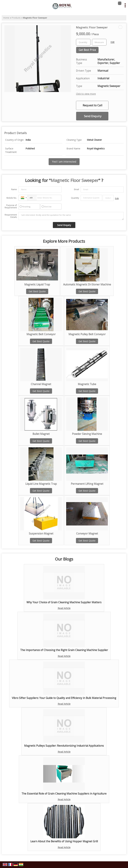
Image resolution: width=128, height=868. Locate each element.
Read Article (64, 608)
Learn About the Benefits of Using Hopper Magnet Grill (64, 841)
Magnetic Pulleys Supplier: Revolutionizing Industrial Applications (64, 746)
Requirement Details (11, 216)
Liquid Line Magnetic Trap (41, 484)
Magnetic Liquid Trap (37, 285)
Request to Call (92, 105)
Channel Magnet (41, 384)
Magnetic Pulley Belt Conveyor (87, 334)
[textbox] (99, 42)
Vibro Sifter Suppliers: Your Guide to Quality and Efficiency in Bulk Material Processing (64, 698)
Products (16, 18)
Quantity (75, 198)
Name (14, 189)
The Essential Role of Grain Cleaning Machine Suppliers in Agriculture (64, 794)
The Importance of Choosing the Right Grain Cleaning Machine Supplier (64, 650)
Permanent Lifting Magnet (87, 484)
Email (76, 189)
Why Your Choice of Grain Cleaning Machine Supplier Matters (64, 602)
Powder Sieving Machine (87, 434)
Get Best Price (87, 50)
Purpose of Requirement (11, 206)
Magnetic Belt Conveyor (41, 334)
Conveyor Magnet (87, 534)
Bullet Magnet (41, 434)
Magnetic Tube (87, 384)
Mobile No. (12, 198)
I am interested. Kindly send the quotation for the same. (71, 216)
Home (6, 18)
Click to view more (86, 94)
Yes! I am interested (64, 162)
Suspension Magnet (41, 534)
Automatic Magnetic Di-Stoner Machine (87, 285)
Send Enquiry (93, 116)
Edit (112, 42)
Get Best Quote (37, 291)
